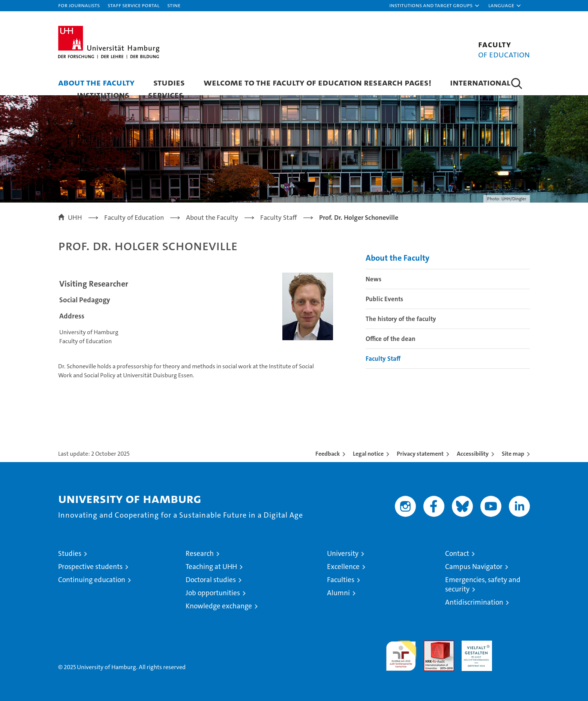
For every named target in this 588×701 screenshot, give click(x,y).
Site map (513, 454)
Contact (457, 553)
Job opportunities (213, 593)
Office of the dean (391, 339)
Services (166, 95)
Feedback (328, 454)
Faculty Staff (383, 359)
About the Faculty (96, 82)
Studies (169, 82)
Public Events (384, 299)
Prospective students (90, 567)
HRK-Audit (475, 645)
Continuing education (92, 580)
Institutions (103, 95)
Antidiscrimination (474, 602)
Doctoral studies (211, 580)
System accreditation (515, 648)
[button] (435, 6)
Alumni (338, 593)
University (343, 553)
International (480, 82)
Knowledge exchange (219, 606)
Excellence (343, 567)
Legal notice (368, 454)
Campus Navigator (474, 567)
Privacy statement (420, 454)
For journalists (79, 5)
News (373, 279)
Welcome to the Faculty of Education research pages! (317, 82)
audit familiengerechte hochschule (401, 652)
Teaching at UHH (211, 567)
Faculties (341, 580)
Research (200, 553)
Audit (431, 645)
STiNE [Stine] (174, 5)
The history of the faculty (401, 319)
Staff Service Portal (133, 5)
